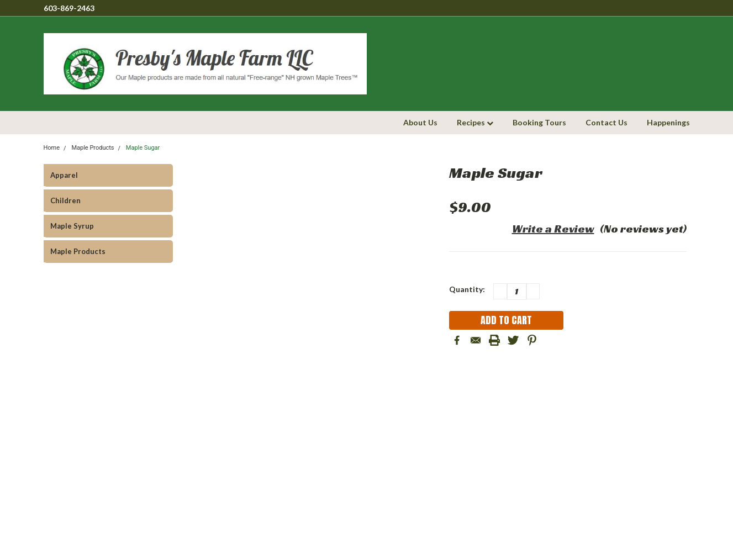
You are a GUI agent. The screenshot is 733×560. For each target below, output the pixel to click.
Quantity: (467, 289)
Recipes (475, 122)
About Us (420, 122)
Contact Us (607, 122)
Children (65, 200)
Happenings (668, 122)
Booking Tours (539, 122)
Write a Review (553, 229)
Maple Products (78, 251)
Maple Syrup (72, 226)
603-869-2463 (69, 8)
